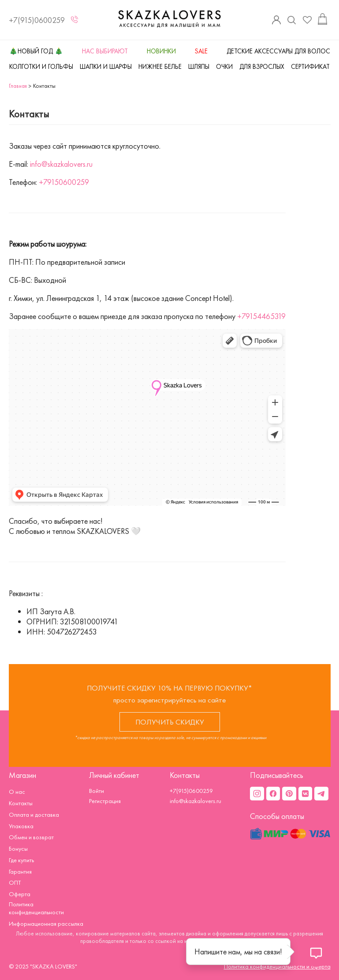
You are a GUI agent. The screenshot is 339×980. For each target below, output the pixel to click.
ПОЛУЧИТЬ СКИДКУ (170, 722)
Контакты (21, 803)
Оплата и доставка (34, 815)
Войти (97, 791)
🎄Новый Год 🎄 (36, 51)
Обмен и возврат (31, 837)
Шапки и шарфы (106, 67)
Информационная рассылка (46, 924)
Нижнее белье (160, 67)
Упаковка (21, 826)
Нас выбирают (105, 51)
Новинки (161, 51)
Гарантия (20, 871)
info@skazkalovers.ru (61, 164)
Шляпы (199, 67)
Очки (224, 67)
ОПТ (15, 882)
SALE (201, 51)
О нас (17, 792)
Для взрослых (262, 67)
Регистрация (105, 801)
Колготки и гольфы (41, 67)
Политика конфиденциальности (36, 908)
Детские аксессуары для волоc (278, 51)
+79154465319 (261, 316)
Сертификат (310, 67)
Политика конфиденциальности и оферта (277, 966)
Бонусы (18, 849)
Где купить (21, 860)
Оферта (20, 894)
